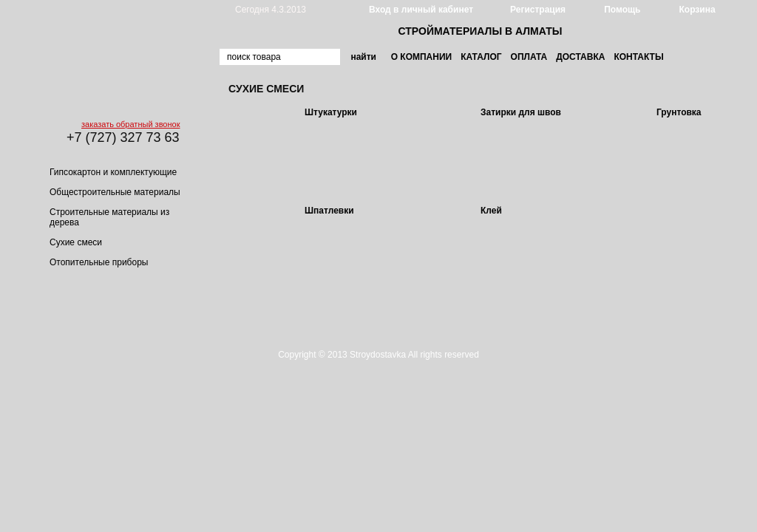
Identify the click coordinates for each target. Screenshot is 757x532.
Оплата (529, 57)
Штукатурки (331, 112)
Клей (491, 211)
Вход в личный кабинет (421, 10)
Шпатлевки (329, 211)
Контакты (638, 57)
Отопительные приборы (99, 262)
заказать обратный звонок (130, 124)
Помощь (622, 10)
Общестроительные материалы (115, 192)
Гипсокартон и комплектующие (113, 172)
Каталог (481, 57)
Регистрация (538, 10)
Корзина (697, 10)
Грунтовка (679, 112)
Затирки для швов (521, 112)
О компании (422, 57)
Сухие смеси (76, 242)
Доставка (580, 57)
